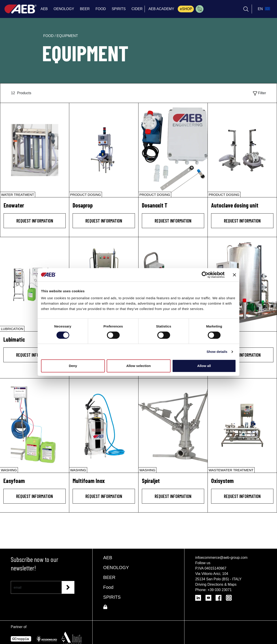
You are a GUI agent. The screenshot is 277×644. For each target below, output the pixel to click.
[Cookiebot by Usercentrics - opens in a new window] (205, 275)
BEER (109, 577)
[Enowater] (35, 150)
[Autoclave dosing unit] (242, 150)
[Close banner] (234, 275)
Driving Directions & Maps (216, 584)
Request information (35, 221)
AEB (108, 558)
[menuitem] (200, 9)
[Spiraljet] (173, 426)
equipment (67, 36)
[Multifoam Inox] (104, 426)
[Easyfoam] (35, 426)
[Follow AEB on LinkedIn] (200, 596)
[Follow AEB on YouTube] (211, 596)
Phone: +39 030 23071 (213, 590)
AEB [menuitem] (44, 9)
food (49, 36)
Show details (217, 352)
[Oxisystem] (242, 426)
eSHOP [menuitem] (186, 9)
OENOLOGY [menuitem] (64, 9)
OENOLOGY (116, 568)
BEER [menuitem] (85, 9)
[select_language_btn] (263, 9)
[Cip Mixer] (242, 284)
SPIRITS (112, 597)
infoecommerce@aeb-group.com (221, 558)
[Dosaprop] (104, 150)
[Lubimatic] (35, 284)
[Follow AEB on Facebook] (221, 596)
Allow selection (138, 366)
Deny (73, 366)
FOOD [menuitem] (101, 9)
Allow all (204, 366)
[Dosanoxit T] (173, 150)
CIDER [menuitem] (137, 9)
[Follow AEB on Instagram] (230, 596)
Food (108, 587)
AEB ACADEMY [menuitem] (161, 9)
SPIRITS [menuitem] (119, 9)
